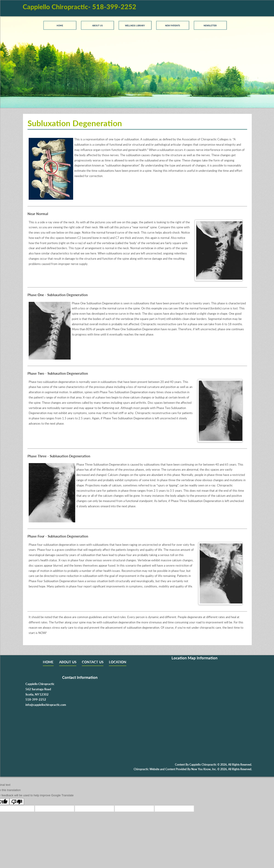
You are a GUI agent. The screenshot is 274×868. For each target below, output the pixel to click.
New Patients (173, 25)
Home (60, 25)
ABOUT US (68, 662)
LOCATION (118, 662)
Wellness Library (135, 25)
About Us (97, 25)
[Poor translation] (17, 802)
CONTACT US (93, 662)
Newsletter (210, 25)
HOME (48, 662)
